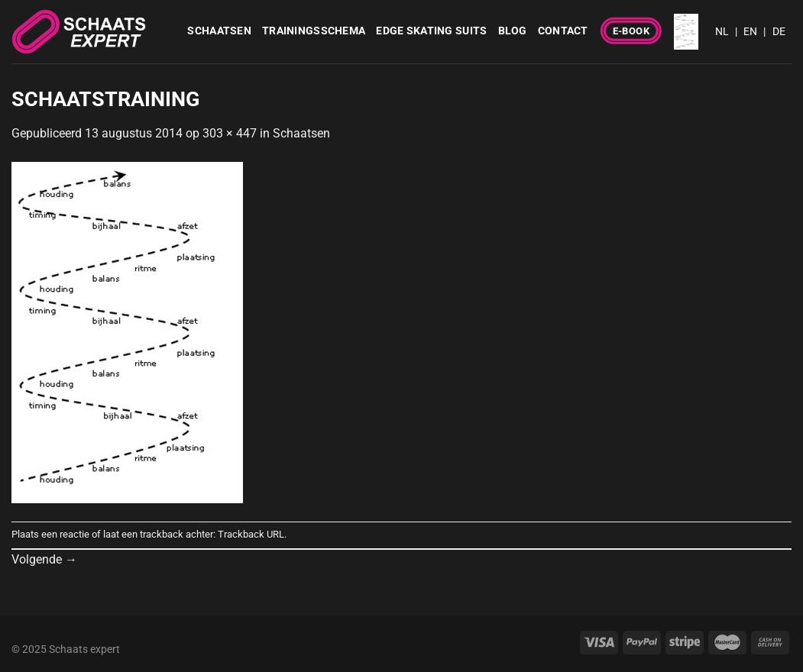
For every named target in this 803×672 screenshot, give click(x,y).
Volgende (44, 559)
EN (750, 31)
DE (779, 31)
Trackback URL (251, 534)
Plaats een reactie (50, 534)
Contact (563, 31)
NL (722, 31)
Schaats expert (84, 649)
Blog (513, 31)
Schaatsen (219, 31)
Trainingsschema (314, 31)
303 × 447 (230, 133)
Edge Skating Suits (431, 31)
